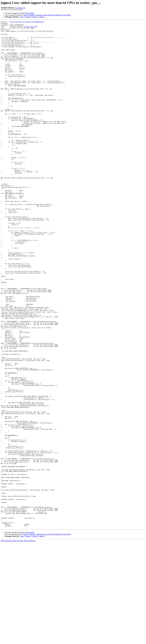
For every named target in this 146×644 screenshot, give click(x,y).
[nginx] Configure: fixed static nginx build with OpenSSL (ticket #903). (47, 15)
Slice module (30, 13)
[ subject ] (35, 17)
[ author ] (42, 17)
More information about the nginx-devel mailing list (18, 642)
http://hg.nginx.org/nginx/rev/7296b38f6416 (27, 22)
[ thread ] (28, 17)
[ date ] (22, 17)
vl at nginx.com (20, 8)
